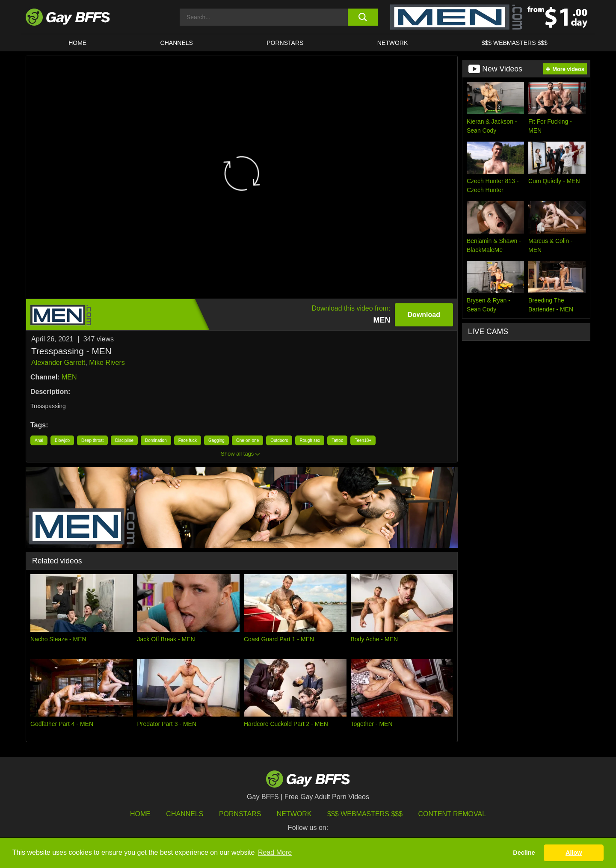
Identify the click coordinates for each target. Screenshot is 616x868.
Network (393, 43)
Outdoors (279, 440)
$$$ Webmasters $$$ (515, 43)
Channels (185, 814)
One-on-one (247, 440)
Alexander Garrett (58, 363)
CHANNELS (177, 43)
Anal (39, 440)
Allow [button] (574, 853)
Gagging (216, 440)
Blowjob (62, 440)
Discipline (124, 440)
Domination (156, 440)
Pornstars (240, 814)
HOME (77, 43)
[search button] (363, 17)
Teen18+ (363, 440)
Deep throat (92, 440)
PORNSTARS (285, 43)
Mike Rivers (107, 363)
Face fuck (188, 440)
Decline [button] (524, 853)
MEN (69, 377)
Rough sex (310, 440)
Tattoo (337, 440)
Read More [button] (275, 852)
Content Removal (452, 814)
